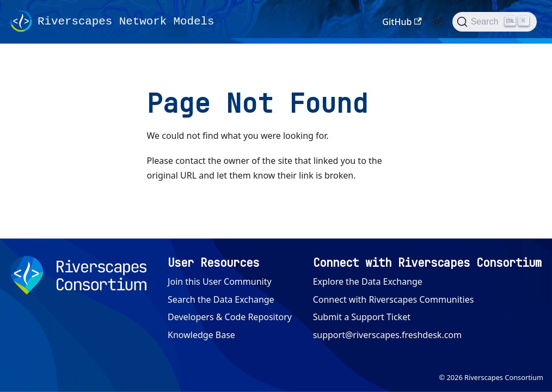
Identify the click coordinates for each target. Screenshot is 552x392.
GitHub (402, 22)
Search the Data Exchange (221, 299)
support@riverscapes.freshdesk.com (387, 335)
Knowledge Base (201, 335)
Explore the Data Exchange (368, 281)
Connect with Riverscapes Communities (394, 299)
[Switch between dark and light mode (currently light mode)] (437, 22)
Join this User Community (220, 281)
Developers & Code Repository (230, 317)
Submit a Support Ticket (362, 317)
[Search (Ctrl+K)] (495, 22)
